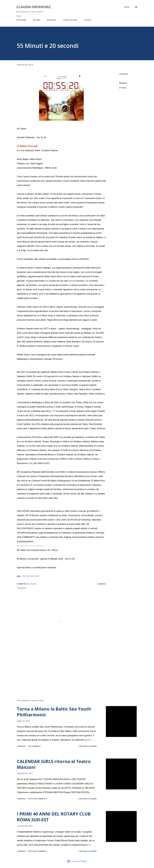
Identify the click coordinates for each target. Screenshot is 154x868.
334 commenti (34, 746)
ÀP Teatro (123, 88)
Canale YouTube (70, 20)
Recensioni (52, 20)
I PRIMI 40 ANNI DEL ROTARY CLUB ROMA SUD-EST (54, 817)
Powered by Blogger (77, 861)
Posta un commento (37, 799)
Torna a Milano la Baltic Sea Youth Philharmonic (54, 712)
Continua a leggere (88, 746)
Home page (21, 20)
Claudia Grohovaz (34, 7)
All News (37, 20)
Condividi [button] (123, 74)
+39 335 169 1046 (30, 576)
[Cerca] (127, 7)
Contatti (88, 20)
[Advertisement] (58, 669)
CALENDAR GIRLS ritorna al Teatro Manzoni (54, 764)
